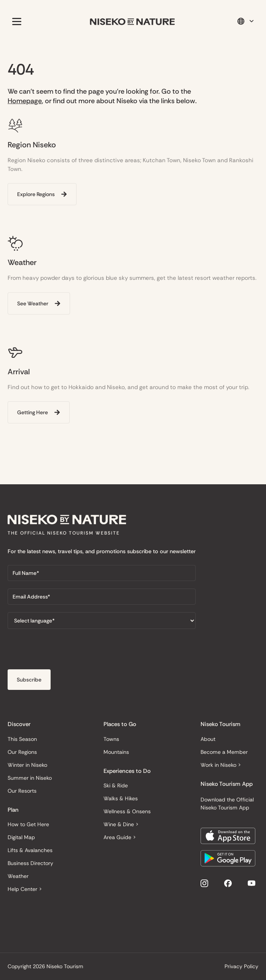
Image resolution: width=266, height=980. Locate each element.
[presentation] (65, 651)
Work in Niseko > (221, 765)
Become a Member (224, 752)
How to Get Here (28, 824)
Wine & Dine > (121, 824)
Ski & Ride (116, 785)
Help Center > (25, 889)
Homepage (25, 101)
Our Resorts (22, 791)
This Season (22, 739)
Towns (111, 739)
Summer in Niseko (30, 778)
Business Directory (30, 863)
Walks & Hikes (121, 798)
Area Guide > (120, 837)
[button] (15, 21)
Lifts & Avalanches (30, 850)
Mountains (116, 752)
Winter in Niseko (27, 765)
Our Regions (22, 752)
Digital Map (21, 837)
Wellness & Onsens (127, 811)
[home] (132, 22)
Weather (18, 876)
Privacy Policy (241, 966)
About (208, 739)
